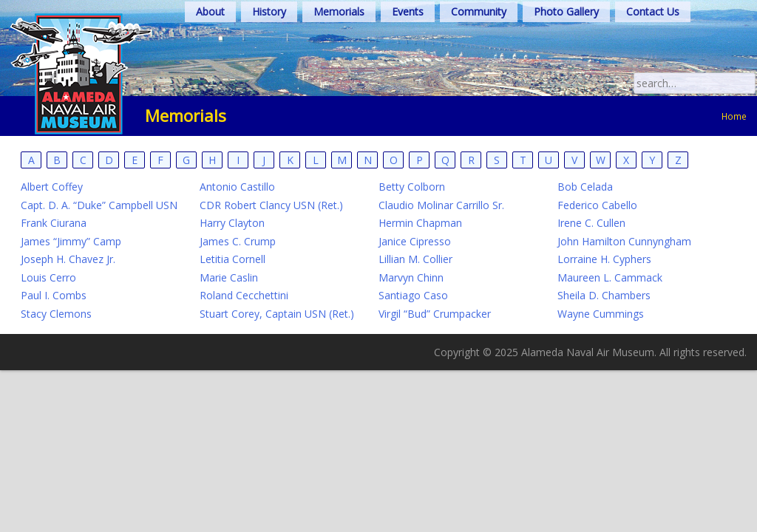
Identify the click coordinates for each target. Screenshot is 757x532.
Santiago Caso (413, 295)
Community (479, 11)
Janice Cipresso (415, 241)
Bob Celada (585, 187)
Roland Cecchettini (244, 295)
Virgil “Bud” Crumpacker (435, 314)
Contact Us (653, 11)
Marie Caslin (229, 277)
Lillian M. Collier (415, 259)
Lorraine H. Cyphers (604, 259)
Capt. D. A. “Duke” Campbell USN (99, 205)
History (269, 11)
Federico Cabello (597, 205)
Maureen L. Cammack (610, 277)
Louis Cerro (48, 277)
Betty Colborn (412, 187)
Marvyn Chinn (411, 277)
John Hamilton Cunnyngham (624, 241)
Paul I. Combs (54, 295)
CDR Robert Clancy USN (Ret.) (271, 205)
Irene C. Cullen (591, 223)
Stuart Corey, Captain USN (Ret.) (277, 314)
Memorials (339, 11)
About (210, 11)
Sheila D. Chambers (604, 295)
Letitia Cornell (232, 259)
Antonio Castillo (237, 187)
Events (408, 11)
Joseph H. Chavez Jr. (68, 259)
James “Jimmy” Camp (71, 241)
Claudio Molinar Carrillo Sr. (441, 205)
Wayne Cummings (601, 314)
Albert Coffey (52, 187)
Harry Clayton (232, 223)
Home (734, 116)
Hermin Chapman (420, 223)
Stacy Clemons (56, 314)
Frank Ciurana (54, 223)
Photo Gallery (566, 11)
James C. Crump (238, 241)
